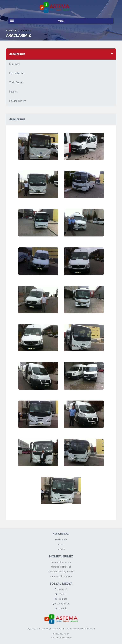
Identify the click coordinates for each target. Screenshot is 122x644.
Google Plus (61, 604)
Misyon (61, 549)
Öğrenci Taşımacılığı (61, 567)
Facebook (61, 589)
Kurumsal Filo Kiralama (61, 576)
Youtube (61, 599)
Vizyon (61, 544)
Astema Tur (12, 30)
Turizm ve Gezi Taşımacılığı (61, 572)
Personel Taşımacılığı (61, 562)
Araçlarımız (26, 30)
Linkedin (61, 608)
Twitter (61, 594)
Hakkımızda (61, 539)
